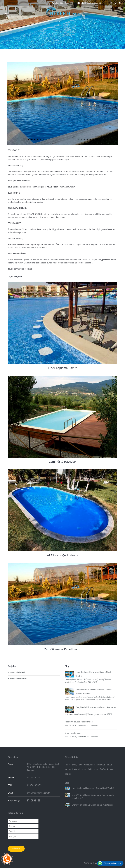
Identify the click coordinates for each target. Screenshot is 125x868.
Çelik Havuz (93, 769)
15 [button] (72, 140)
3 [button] (35, 140)
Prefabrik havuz (15, 244)
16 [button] (75, 140)
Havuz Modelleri (17, 672)
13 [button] (66, 140)
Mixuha (83, 725)
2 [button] (32, 140)
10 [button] (56, 140)
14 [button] (69, 140)
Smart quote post (73, 733)
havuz (29, 156)
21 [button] (90, 140)
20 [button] (87, 140)
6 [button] (44, 140)
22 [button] (93, 140)
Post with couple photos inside (79, 722)
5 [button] (41, 140)
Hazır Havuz (100, 765)
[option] (62, 103)
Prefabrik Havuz (80, 769)
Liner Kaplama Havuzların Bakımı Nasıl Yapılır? (93, 788)
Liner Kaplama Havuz (63, 368)
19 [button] (84, 140)
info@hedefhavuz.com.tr (89, 3)
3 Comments (93, 725)
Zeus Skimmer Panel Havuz (63, 649)
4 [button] (38, 140)
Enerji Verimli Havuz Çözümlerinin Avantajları (96, 707)
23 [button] (96, 140)
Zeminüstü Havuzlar (62, 462)
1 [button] (29, 140)
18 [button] (81, 140)
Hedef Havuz (71, 765)
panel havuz (47, 187)
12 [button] (62, 140)
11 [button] (59, 140)
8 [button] (50, 140)
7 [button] (47, 140)
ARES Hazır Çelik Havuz (62, 555)
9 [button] (53, 140)
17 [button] (78, 140)
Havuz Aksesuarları (18, 679)
